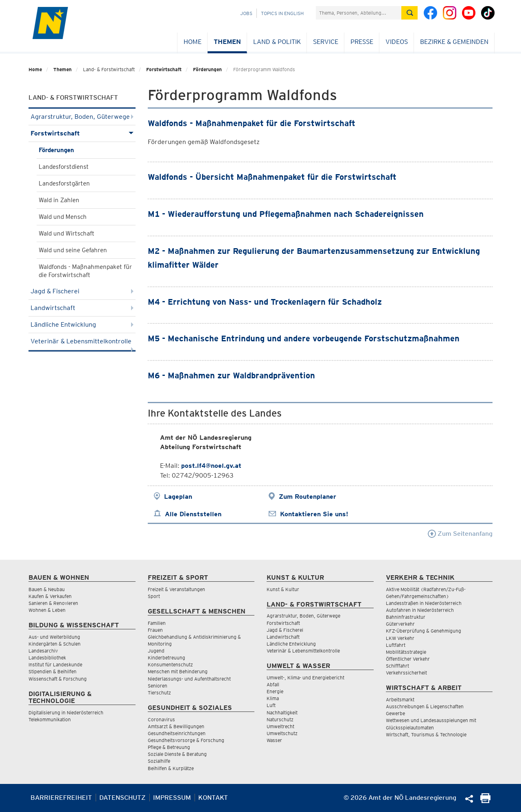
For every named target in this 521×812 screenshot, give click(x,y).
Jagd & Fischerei (82, 291)
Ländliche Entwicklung (82, 324)
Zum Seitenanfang (460, 534)
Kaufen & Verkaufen (50, 596)
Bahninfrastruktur (406, 617)
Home (193, 42)
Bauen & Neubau (47, 589)
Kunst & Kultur (283, 589)
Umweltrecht (280, 726)
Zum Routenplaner (308, 497)
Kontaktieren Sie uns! (314, 514)
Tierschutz (159, 693)
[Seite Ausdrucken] (485, 801)
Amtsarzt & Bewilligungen (176, 726)
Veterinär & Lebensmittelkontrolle (82, 344)
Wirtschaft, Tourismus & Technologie (426, 735)
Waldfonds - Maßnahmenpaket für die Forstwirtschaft (85, 271)
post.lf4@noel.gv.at (211, 466)
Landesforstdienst (64, 167)
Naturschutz (280, 719)
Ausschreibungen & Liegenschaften (425, 706)
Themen (227, 42)
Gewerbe (395, 713)
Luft (271, 705)
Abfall (273, 684)
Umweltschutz (282, 733)
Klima (273, 698)
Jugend (156, 651)
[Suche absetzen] (409, 13)
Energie (275, 691)
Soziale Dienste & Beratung (177, 754)
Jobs (246, 13)
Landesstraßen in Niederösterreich (424, 603)
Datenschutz (123, 798)
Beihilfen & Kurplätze (171, 768)
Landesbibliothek (47, 658)
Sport (154, 596)
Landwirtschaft (82, 308)
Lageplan (178, 497)
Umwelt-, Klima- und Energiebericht (305, 678)
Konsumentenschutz (170, 665)
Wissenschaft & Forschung (58, 679)
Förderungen (207, 69)
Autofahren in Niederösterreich (420, 610)
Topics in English (282, 13)
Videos (397, 42)
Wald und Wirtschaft (67, 234)
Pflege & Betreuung (169, 747)
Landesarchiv (43, 651)
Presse (362, 42)
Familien (157, 623)
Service (326, 42)
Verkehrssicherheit (406, 673)
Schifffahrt (397, 666)
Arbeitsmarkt (400, 700)
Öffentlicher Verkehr (408, 659)
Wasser (274, 740)
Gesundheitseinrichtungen (177, 733)
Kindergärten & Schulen (55, 644)
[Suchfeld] (359, 13)
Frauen (155, 630)
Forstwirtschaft (164, 69)
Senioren (158, 686)
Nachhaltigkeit (282, 713)
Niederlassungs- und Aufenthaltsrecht (189, 679)
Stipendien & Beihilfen (53, 671)
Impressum (172, 798)
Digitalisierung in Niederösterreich (66, 713)
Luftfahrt (396, 645)
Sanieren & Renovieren (53, 603)
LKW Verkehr (400, 638)
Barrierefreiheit (61, 798)
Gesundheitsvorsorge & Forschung (186, 740)
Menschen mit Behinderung (178, 671)
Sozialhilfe (159, 761)
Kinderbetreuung (166, 658)
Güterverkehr (400, 624)
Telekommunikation (50, 719)
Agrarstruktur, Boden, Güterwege (82, 117)
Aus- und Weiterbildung (54, 637)
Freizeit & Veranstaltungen (176, 589)
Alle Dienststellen (193, 514)
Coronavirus (161, 719)
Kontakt (213, 798)
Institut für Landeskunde (55, 665)
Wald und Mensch (63, 217)
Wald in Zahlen (59, 200)
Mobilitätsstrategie (406, 652)
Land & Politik (277, 42)
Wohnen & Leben (47, 610)
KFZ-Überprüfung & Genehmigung (424, 631)
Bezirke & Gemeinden (454, 42)
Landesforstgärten (64, 183)
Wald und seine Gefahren (73, 250)
